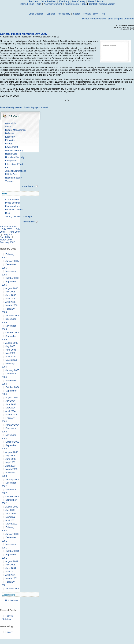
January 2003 (12, 479)
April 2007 (5, 237)
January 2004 (12, 425)
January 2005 (12, 370)
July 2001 (10, 565)
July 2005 (10, 346)
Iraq (7, 167)
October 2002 (12, 496)
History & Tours (27, 4)
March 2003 (11, 469)
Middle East (11, 174)
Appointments (72, 4)
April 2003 (10, 466)
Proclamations (12, 206)
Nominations (12, 600)
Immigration (11, 161)
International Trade (15, 164)
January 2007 (12, 261)
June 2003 (11, 459)
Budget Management (16, 130)
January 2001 (12, 589)
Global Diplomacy (14, 150)
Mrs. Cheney (79, 1)
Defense (9, 133)
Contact (93, 4)
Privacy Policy (90, 14)
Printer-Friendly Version (94, 19)
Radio (8, 213)
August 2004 (12, 398)
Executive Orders (14, 210)
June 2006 (11, 295)
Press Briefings (13, 203)
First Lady (64, 1)
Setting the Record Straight (19, 216)
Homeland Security (15, 157)
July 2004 (10, 401)
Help (103, 14)
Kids (39, 4)
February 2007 (7, 242)
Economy (10, 137)
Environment (12, 147)
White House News (109, 46)
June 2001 (11, 568)
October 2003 (12, 442)
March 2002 (11, 524)
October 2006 (12, 278)
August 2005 (12, 343)
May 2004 (10, 408)
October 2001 (12, 551)
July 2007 (7, 229)
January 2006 (12, 316)
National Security (14, 178)
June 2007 (15, 232)
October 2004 (12, 387)
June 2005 (11, 350)
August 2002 (12, 507)
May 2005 (10, 353)
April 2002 (10, 520)
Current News (12, 199)
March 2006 (11, 305)
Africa (8, 126)
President (34, 1)
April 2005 (10, 357)
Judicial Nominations (16, 171)
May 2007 (9, 234)
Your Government (53, 4)
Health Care (11, 154)
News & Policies (96, 1)
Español (51, 14)
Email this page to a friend (121, 19)
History (9, 632)
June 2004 (11, 404)
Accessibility (64, 14)
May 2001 (10, 571)
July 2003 (10, 455)
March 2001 (11, 578)
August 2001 (12, 561)
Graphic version (107, 4)
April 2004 (10, 411)
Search (77, 14)
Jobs (84, 4)
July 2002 (10, 510)
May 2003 (10, 462)
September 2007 (8, 227)
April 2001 (10, 575)
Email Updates (36, 14)
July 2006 (10, 292)
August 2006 (12, 288)
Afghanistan (11, 123)
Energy (9, 144)
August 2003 (12, 452)
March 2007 (6, 240)
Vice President (49, 1)
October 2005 (12, 333)
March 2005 (11, 360)
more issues (28, 186)
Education (10, 140)
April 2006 (10, 302)
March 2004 (11, 414)
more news (29, 222)
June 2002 (11, 514)
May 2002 (10, 517)
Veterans (10, 181)
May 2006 (10, 298)
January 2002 (12, 534)
